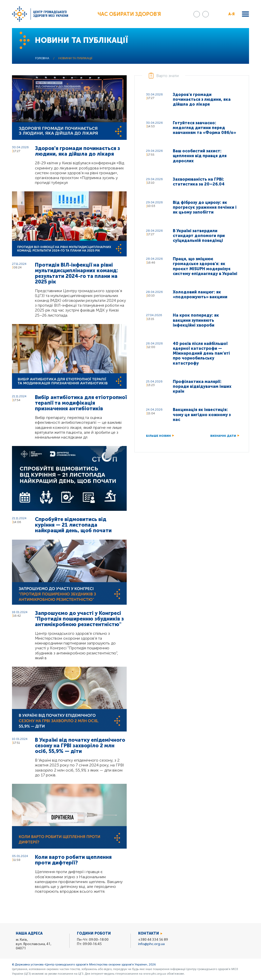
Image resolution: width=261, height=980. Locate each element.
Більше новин (158, 436)
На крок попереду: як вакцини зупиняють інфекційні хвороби (196, 320)
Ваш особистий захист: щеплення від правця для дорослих (200, 156)
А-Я (232, 14)
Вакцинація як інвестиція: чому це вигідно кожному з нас (202, 414)
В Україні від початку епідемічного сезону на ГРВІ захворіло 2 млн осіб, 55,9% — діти (80, 746)
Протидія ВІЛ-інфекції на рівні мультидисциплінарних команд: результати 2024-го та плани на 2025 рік (76, 273)
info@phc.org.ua (151, 944)
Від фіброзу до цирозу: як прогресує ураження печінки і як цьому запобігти (205, 207)
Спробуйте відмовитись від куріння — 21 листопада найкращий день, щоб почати (73, 525)
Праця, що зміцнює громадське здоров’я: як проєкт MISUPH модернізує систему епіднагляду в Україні (205, 266)
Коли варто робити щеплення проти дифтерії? (73, 860)
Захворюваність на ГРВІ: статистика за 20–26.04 (199, 182)
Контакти (149, 933)
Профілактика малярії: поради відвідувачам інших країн (202, 386)
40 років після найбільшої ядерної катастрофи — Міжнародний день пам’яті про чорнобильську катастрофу (201, 353)
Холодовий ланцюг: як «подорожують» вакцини (200, 294)
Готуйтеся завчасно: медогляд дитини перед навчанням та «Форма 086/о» (204, 128)
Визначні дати (223, 436)
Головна (42, 58)
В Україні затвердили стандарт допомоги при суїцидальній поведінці (199, 236)
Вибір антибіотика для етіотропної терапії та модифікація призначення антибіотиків (81, 403)
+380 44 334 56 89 (153, 940)
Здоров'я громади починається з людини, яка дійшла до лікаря (77, 151)
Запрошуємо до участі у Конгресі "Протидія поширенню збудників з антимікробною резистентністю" (79, 619)
